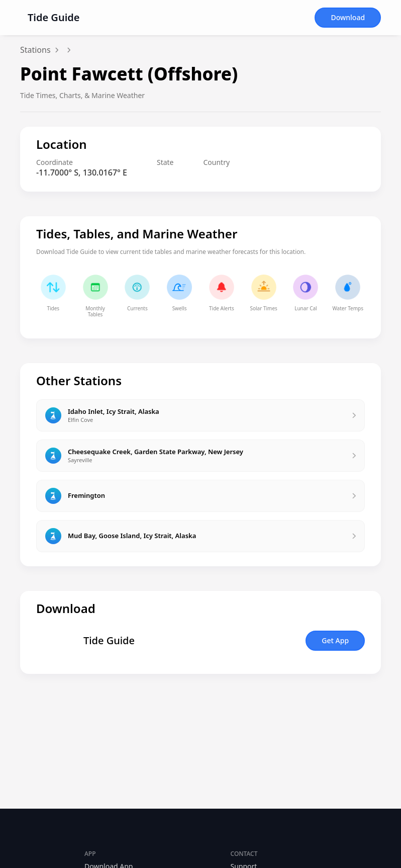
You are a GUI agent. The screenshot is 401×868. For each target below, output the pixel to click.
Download (348, 17)
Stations (35, 50)
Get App (335, 640)
